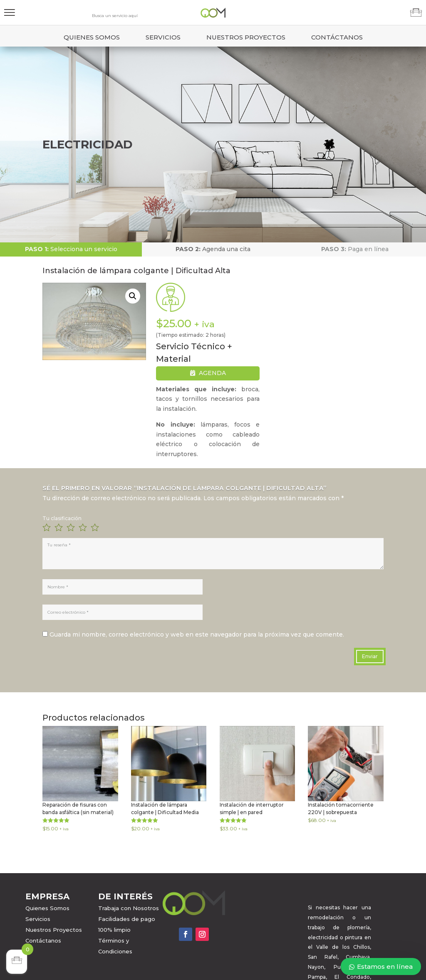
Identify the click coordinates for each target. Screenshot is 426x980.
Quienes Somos (92, 37)
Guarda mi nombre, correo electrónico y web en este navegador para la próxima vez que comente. (197, 634)
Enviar (370, 656)
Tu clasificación (62, 518)
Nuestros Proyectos (246, 37)
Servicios (163, 37)
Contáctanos (337, 37)
